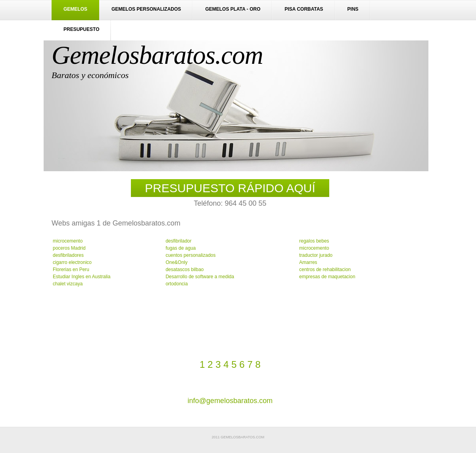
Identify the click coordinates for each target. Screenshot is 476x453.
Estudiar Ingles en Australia (82, 277)
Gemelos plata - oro (233, 9)
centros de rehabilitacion (325, 270)
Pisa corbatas (304, 9)
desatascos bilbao (184, 270)
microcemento (68, 241)
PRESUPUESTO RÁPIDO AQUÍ (230, 188)
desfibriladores (68, 255)
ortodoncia (177, 284)
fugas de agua (180, 248)
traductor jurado (316, 255)
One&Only (176, 262)
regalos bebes (314, 241)
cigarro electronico (72, 262)
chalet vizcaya (68, 284)
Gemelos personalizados (146, 9)
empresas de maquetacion (327, 277)
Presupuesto (81, 29)
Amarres (308, 262)
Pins (353, 9)
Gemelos (75, 9)
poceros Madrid (69, 248)
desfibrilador (178, 241)
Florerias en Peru (71, 270)
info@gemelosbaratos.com (230, 401)
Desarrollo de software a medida (200, 277)
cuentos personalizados (190, 255)
